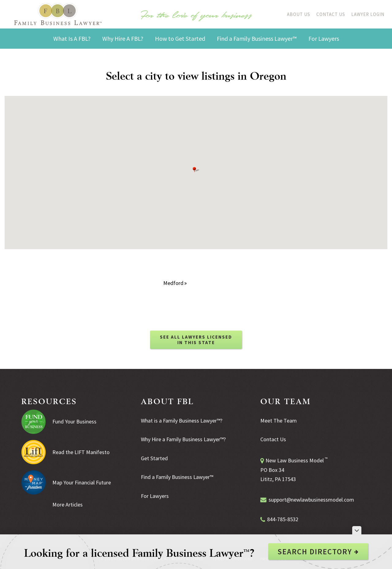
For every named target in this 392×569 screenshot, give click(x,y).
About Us (299, 14)
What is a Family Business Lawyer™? (182, 421)
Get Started (154, 458)
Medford (175, 283)
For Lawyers (155, 496)
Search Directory (318, 552)
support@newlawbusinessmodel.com (311, 500)
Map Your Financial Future (82, 482)
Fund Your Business (74, 421)
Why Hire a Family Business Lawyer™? (183, 439)
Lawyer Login (368, 14)
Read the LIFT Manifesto (81, 452)
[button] (196, 170)
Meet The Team (279, 421)
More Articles (68, 505)
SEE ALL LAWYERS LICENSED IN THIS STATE (196, 340)
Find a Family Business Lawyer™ (177, 477)
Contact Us (331, 14)
